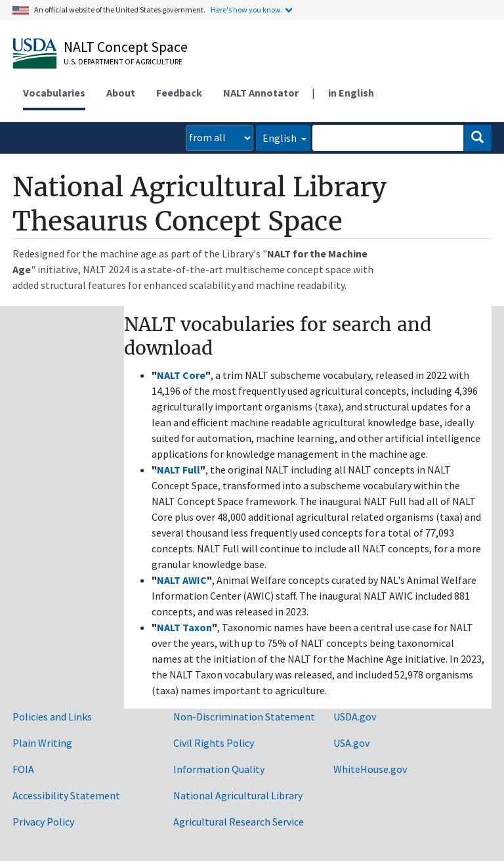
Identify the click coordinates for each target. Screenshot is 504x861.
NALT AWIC (182, 580)
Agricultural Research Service (239, 822)
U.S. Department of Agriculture (123, 61)
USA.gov (351, 743)
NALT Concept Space (126, 47)
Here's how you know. (247, 10)
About (121, 93)
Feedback (179, 93)
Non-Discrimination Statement (244, 717)
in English (351, 93)
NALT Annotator (261, 93)
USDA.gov (355, 717)
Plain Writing (42, 743)
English (281, 138)
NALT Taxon (184, 627)
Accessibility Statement (66, 795)
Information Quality (219, 769)
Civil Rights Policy (214, 743)
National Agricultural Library (238, 795)
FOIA (23, 769)
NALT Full (178, 470)
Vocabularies (54, 93)
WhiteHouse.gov (370, 769)
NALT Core (181, 375)
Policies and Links (52, 717)
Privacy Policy (43, 822)
